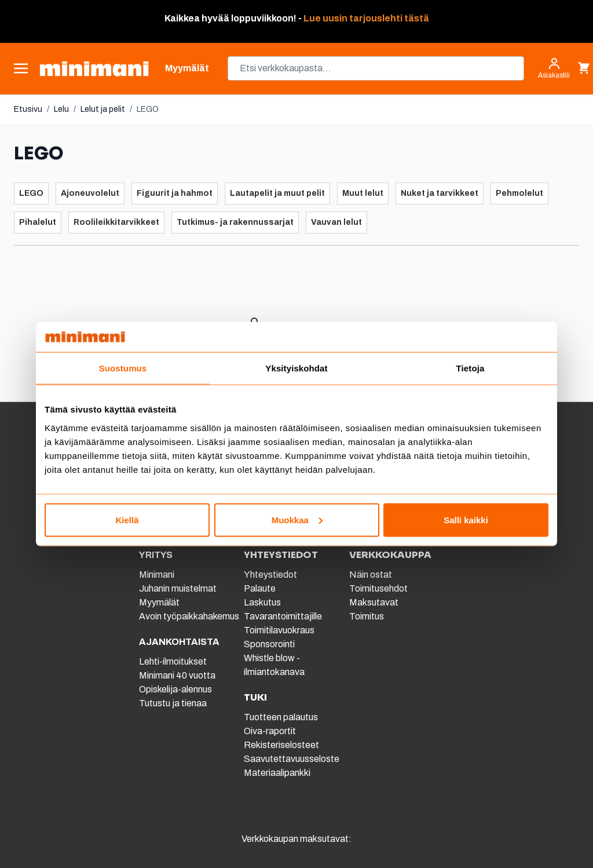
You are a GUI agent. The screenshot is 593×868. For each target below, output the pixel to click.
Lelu (61, 109)
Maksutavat (374, 602)
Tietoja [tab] (471, 368)
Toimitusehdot (378, 588)
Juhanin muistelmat (178, 588)
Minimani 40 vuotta (177, 675)
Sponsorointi (269, 644)
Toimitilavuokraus (279, 630)
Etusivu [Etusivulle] (28, 109)
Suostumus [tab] (123, 368)
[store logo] (94, 69)
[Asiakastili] (554, 68)
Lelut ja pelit (103, 109)
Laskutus (262, 602)
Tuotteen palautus (282, 717)
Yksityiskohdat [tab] (296, 368)
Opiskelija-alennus (175, 689)
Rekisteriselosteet (281, 745)
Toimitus (367, 616)
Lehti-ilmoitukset (173, 661)
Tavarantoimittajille (283, 616)
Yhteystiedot (270, 575)
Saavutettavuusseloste (292, 759)
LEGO (148, 109)
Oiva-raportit (270, 731)
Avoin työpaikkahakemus (189, 616)
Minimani (157, 575)
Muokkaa (297, 519)
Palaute (260, 588)
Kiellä (127, 519)
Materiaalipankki (277, 773)
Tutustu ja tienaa (173, 703)
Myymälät (159, 602)
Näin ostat (371, 575)
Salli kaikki (466, 519)
